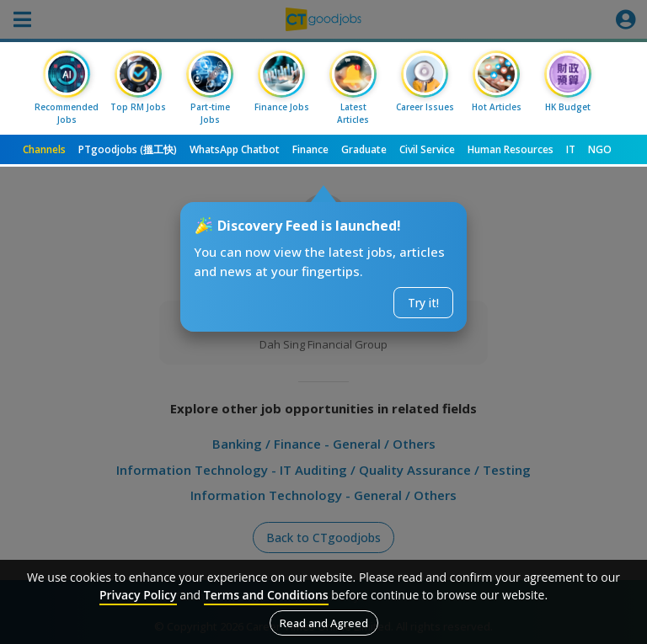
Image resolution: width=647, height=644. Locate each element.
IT (571, 149)
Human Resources (511, 149)
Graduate (364, 149)
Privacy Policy (138, 595)
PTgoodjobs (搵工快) (128, 149)
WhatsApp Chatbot (235, 149)
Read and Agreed (324, 623)
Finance (310, 149)
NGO (600, 149)
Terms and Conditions (266, 595)
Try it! (423, 303)
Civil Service (427, 149)
